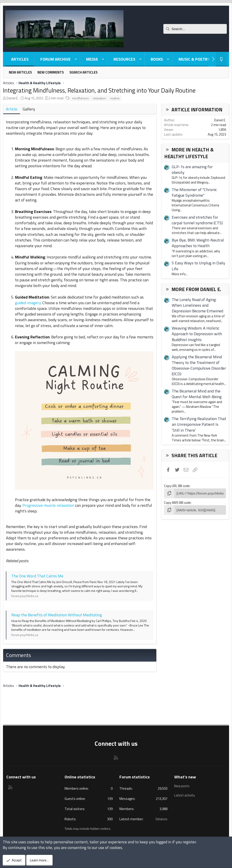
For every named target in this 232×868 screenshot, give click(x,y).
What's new (185, 777)
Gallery (29, 109)
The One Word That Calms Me (37, 576)
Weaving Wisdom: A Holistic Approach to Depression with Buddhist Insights (197, 334)
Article (12, 109)
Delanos (162, 819)
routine (115, 98)
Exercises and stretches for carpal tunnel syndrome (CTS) (197, 220)
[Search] (195, 29)
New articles (20, 72)
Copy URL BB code (177, 486)
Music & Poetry (194, 59)
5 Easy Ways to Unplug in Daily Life (198, 266)
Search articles (83, 72)
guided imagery (28, 303)
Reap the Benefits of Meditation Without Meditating (57, 615)
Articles (20, 59)
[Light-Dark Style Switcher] (221, 59)
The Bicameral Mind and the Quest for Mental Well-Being (197, 394)
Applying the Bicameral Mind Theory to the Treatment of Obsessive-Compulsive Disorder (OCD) (199, 365)
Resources (124, 59)
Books (157, 59)
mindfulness (80, 98)
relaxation (99, 98)
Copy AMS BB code (177, 502)
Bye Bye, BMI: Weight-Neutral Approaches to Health (198, 243)
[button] (76, 59)
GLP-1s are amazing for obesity (192, 170)
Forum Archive (56, 59)
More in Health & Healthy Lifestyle (189, 153)
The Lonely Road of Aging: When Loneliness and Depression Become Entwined (197, 305)
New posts (182, 786)
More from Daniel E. (196, 289)
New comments (51, 72)
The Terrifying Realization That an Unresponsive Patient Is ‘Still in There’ (199, 424)
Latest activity (185, 794)
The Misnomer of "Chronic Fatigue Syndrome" (194, 192)
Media (92, 59)
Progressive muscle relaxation (48, 505)
